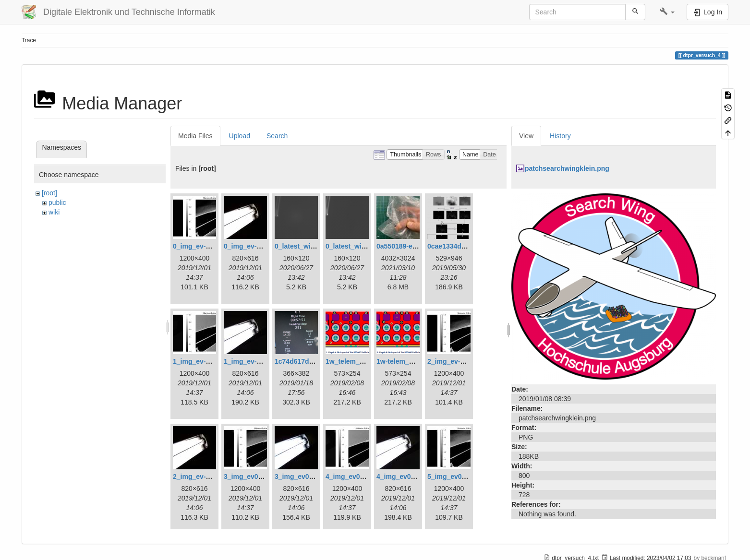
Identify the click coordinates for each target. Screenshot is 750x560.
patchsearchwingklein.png (567, 168)
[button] (667, 12)
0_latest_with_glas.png (311, 246)
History (560, 136)
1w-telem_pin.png (405, 361)
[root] (49, 193)
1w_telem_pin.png (355, 361)
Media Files (195, 136)
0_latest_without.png (359, 246)
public (57, 203)
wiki (54, 212)
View (526, 136)
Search (277, 136)
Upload (240, 136)
